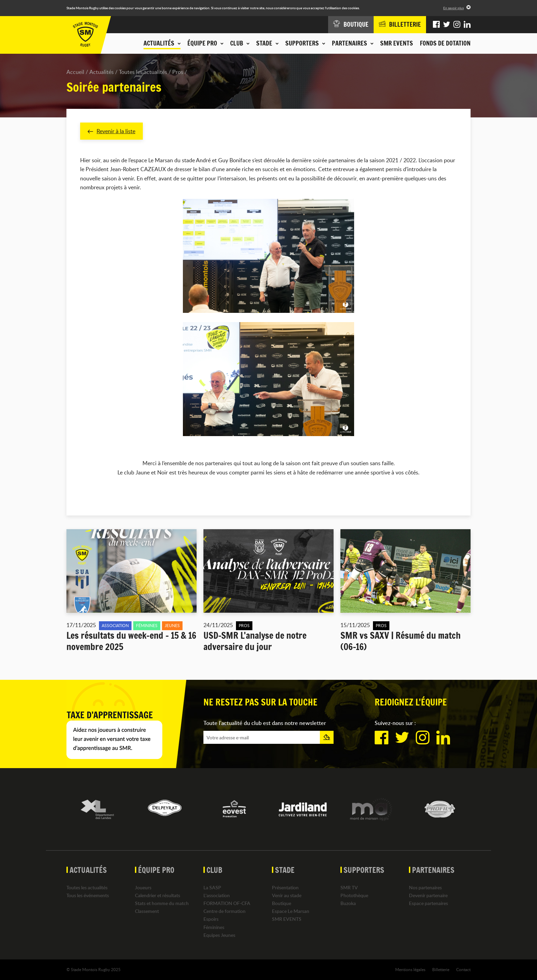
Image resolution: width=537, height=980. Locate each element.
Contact (463, 969)
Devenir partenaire (428, 895)
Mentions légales (410, 969)
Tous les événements (88, 895)
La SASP (212, 887)
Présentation (285, 887)
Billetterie (441, 969)
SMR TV (349, 887)
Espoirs (211, 919)
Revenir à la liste (111, 131)
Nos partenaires (425, 887)
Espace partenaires (428, 903)
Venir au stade (287, 895)
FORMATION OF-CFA (227, 903)
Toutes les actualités (143, 72)
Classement (147, 911)
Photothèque (354, 895)
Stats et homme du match (162, 903)
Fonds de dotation (445, 43)
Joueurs (143, 887)
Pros (178, 72)
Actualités (102, 72)
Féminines (214, 927)
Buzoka (348, 903)
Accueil (75, 72)
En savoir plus (453, 8)
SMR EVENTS (397, 43)
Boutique (282, 903)
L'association (217, 895)
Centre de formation (224, 911)
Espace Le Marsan (291, 911)
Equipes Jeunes (219, 935)
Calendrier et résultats (158, 895)
